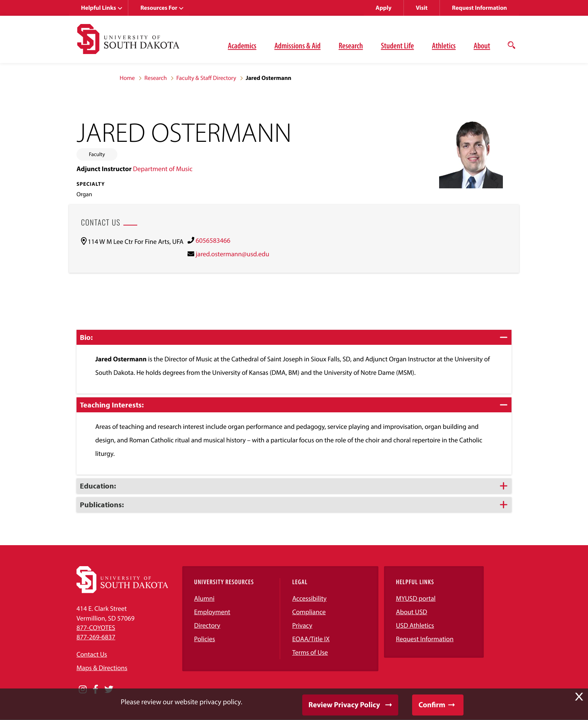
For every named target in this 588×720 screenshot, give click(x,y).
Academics (242, 45)
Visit (422, 8)
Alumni (204, 598)
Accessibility (309, 598)
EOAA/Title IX (311, 639)
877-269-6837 (96, 637)
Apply (384, 8)
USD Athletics (415, 625)
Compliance (309, 612)
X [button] (579, 697)
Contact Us (92, 654)
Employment (212, 612)
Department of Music (163, 169)
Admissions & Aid (298, 45)
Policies (205, 639)
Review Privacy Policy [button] (344, 705)
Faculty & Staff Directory (206, 78)
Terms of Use (310, 652)
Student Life (397, 45)
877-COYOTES (96, 628)
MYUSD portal (416, 598)
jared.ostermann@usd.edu (232, 254)
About (482, 45)
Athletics (444, 45)
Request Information (479, 8)
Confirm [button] (432, 705)
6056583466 (213, 240)
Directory (207, 625)
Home (127, 78)
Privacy (302, 625)
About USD (412, 612)
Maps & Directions (102, 668)
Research (351, 45)
